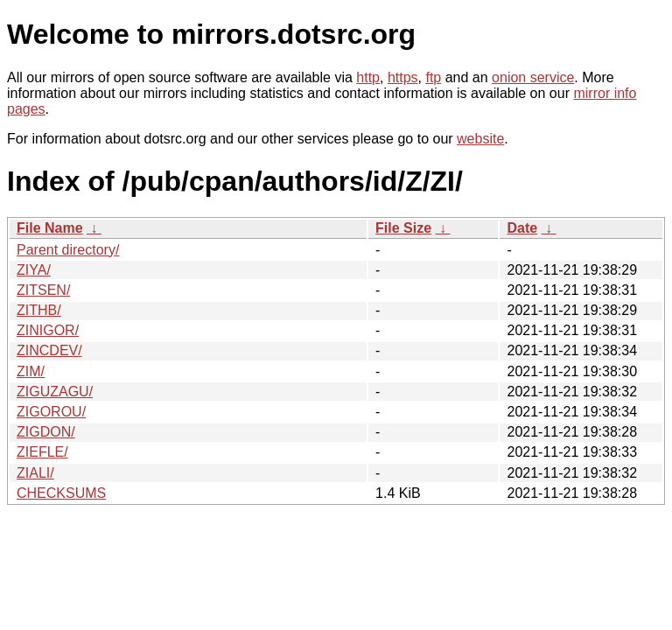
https (403, 77)
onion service (533, 77)
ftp (433, 77)
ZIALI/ (35, 473)
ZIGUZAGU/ (55, 392)
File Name (50, 228)
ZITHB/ (39, 310)
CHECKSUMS (61, 493)
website (480, 139)
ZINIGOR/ (48, 330)
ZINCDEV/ (49, 350)
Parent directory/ (68, 250)
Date (522, 228)
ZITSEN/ (43, 290)
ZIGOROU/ (51, 412)
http (368, 77)
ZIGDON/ (46, 432)
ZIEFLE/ (42, 452)
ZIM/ (31, 371)
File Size (403, 228)
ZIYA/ (34, 270)
